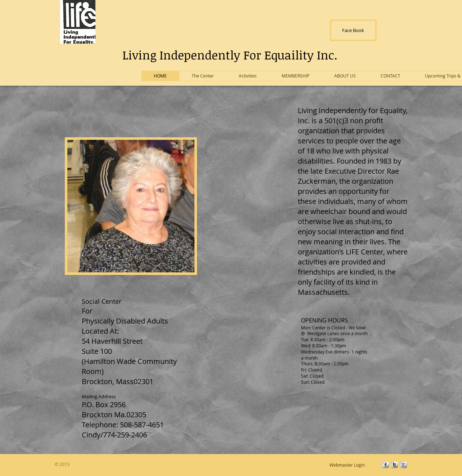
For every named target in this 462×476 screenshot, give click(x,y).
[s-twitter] (394, 465)
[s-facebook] (385, 465)
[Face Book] (353, 30)
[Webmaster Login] (347, 465)
